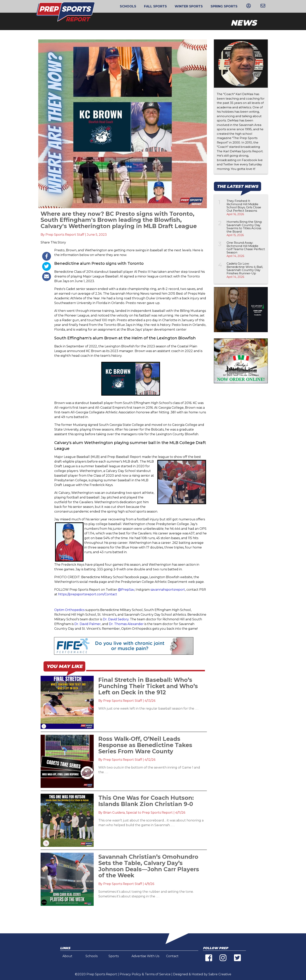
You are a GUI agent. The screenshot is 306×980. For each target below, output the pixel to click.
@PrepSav (126, 590)
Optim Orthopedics (69, 610)
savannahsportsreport (168, 590)
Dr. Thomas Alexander (127, 624)
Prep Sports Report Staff (65, 235)
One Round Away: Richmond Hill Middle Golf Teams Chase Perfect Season (246, 247)
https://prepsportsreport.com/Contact (88, 594)
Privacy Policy (130, 974)
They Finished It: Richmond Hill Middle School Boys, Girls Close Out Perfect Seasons (244, 206)
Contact (172, 956)
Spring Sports (224, 6)
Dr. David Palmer (88, 624)
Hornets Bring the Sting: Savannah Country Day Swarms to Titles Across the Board (244, 227)
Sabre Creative (220, 974)
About (67, 956)
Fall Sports (155, 6)
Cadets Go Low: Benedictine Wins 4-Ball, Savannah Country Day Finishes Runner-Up (245, 268)
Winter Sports (189, 6)
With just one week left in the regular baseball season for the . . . (148, 708)
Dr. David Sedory (116, 619)
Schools (128, 6)
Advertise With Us (145, 956)
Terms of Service (158, 974)
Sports (114, 956)
